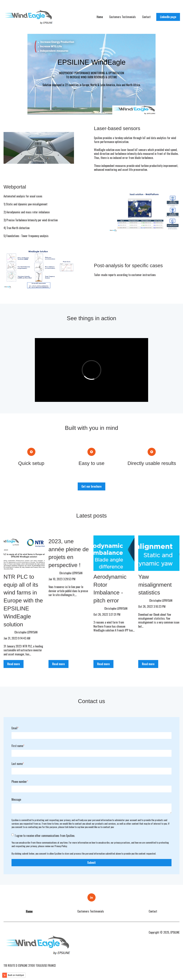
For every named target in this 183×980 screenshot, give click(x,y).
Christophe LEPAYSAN (26, 632)
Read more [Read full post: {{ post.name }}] (14, 664)
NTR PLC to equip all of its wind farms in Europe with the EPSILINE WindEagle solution (23, 601)
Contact (146, 17)
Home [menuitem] (29, 911)
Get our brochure (91, 486)
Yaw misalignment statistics (155, 585)
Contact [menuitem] (153, 911)
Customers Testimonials (122, 17)
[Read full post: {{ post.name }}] (24, 553)
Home (100, 17)
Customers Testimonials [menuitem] (91, 911)
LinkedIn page (168, 17)
